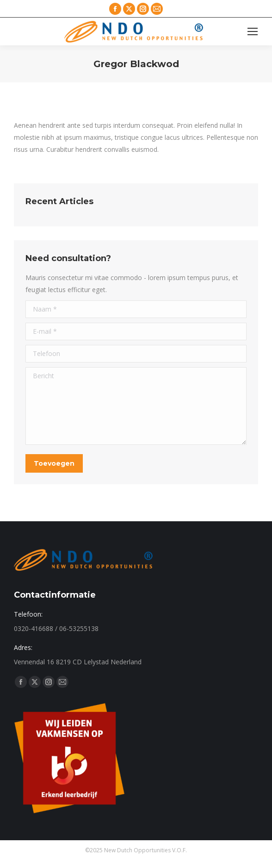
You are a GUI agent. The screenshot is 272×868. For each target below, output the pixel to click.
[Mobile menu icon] (253, 31)
